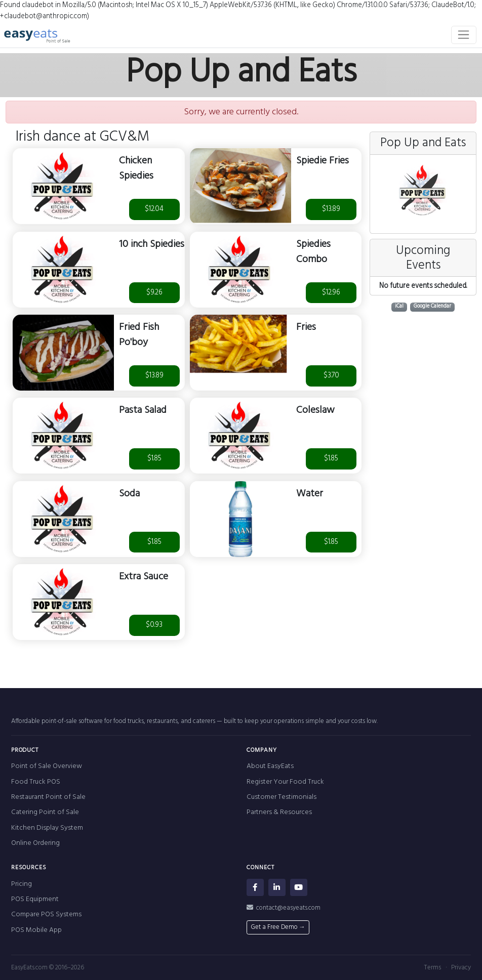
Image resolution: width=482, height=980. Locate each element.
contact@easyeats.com (284, 908)
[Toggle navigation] (464, 35)
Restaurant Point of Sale (48, 797)
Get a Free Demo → (278, 927)
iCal (399, 307)
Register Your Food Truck (285, 782)
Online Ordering (35, 843)
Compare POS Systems (46, 914)
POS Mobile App (36, 930)
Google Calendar (432, 307)
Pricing (22, 884)
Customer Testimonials (282, 797)
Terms (432, 968)
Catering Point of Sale (45, 812)
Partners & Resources (279, 812)
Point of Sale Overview (47, 766)
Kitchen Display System (47, 828)
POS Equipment (35, 899)
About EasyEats (270, 766)
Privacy (461, 968)
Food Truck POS (36, 782)
